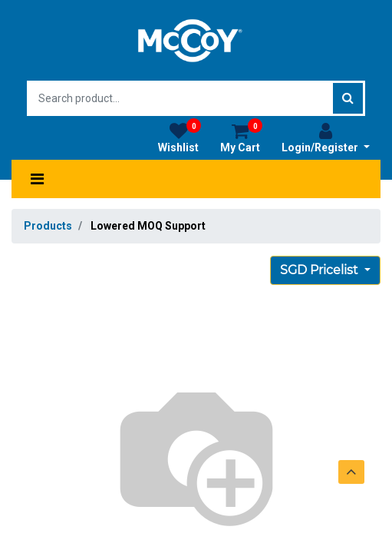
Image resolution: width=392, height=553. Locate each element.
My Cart (241, 137)
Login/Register (326, 137)
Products (48, 226)
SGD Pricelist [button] (321, 270)
